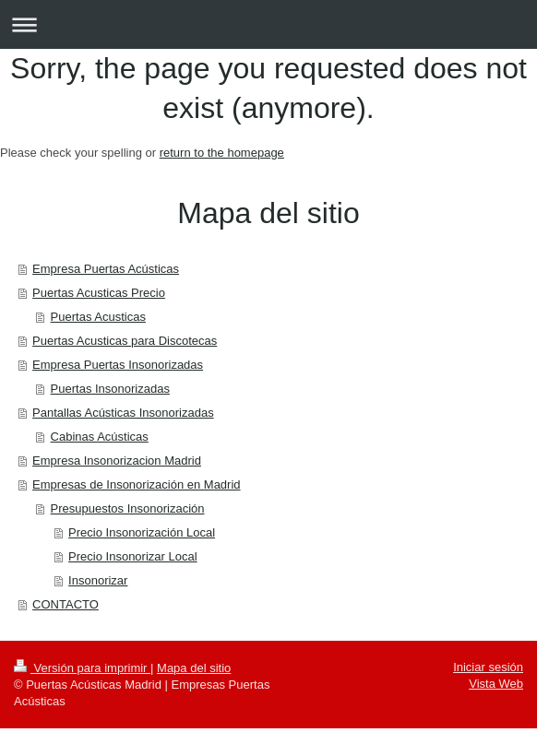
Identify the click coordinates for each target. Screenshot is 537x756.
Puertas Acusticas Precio (99, 293)
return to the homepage (222, 153)
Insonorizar (98, 580)
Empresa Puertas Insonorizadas (118, 365)
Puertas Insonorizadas (110, 389)
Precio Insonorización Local (142, 532)
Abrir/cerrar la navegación (268, 24)
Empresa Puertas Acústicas (106, 269)
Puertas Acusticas (98, 317)
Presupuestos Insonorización (128, 508)
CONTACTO (66, 604)
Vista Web (496, 684)
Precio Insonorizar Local (132, 556)
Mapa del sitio (194, 668)
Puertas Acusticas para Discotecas (125, 341)
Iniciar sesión (488, 667)
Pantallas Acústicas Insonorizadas (123, 413)
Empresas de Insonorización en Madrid (136, 484)
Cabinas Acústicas (100, 437)
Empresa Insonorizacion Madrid (117, 461)
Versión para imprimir (82, 668)
